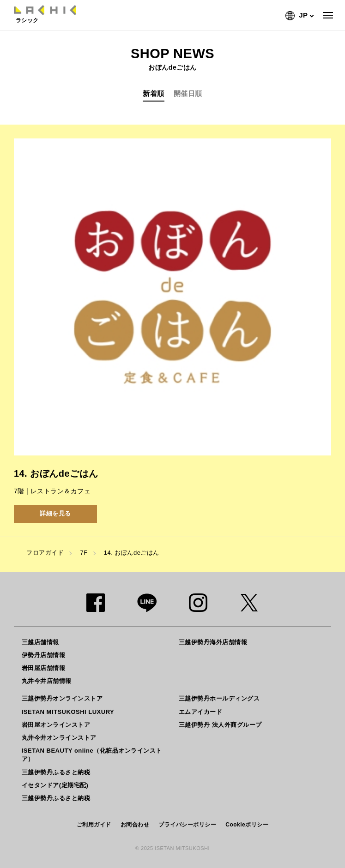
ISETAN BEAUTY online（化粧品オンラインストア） (92, 755)
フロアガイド (45, 553)
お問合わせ (135, 825)
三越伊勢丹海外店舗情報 (213, 642)
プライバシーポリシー (187, 825)
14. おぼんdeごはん (132, 553)
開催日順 (188, 93)
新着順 (154, 93)
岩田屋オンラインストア (56, 725)
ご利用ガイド (94, 825)
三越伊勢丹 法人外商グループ (220, 725)
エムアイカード (201, 712)
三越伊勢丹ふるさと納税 (56, 772)
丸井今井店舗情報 (47, 681)
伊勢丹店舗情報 (44, 655)
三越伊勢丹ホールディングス (219, 698)
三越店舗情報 (40, 642)
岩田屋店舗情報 (44, 668)
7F (84, 553)
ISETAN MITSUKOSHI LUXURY (68, 712)
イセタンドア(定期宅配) (55, 785)
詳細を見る (55, 513)
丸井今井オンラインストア (59, 738)
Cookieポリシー (247, 825)
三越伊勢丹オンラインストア (62, 698)
